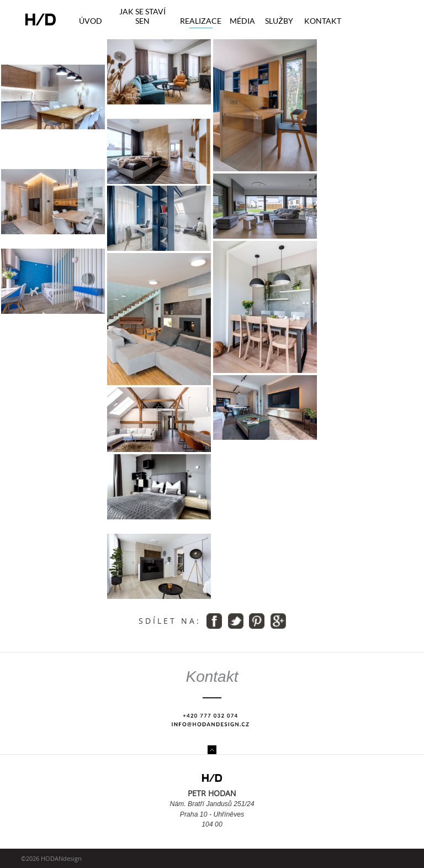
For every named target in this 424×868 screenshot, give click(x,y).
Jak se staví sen (142, 16)
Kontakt (323, 21)
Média (242, 21)
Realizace (201, 21)
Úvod (91, 21)
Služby (279, 21)
